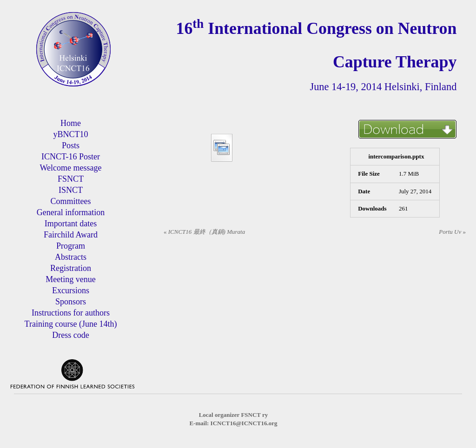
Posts (71, 145)
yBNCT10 (70, 134)
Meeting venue (70, 279)
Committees (70, 201)
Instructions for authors (71, 313)
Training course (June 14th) (71, 324)
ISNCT (71, 190)
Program (71, 246)
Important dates (71, 224)
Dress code (70, 335)
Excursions (71, 290)
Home (71, 123)
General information (71, 212)
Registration (71, 268)
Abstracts (71, 257)
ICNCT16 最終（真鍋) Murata (204, 232)
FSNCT (71, 179)
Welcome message (70, 168)
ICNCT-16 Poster (71, 157)
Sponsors (71, 302)
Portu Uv (452, 232)
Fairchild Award (71, 235)
